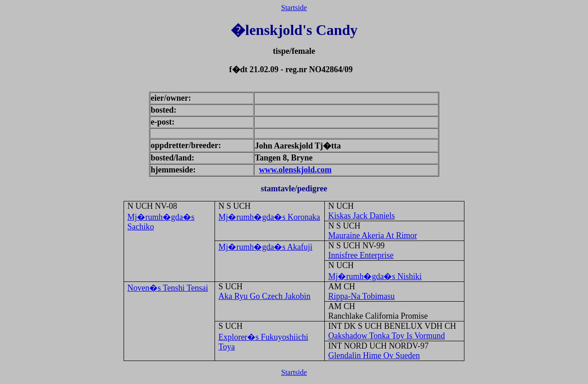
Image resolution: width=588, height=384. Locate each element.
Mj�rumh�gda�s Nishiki (375, 276)
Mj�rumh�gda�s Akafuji (265, 247)
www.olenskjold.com (295, 170)
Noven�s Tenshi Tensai (168, 288)
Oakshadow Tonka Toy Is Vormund (386, 336)
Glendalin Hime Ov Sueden (374, 355)
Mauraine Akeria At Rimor (372, 235)
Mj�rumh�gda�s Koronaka (269, 217)
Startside (294, 8)
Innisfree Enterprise (361, 255)
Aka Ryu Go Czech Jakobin (264, 296)
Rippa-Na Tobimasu (361, 296)
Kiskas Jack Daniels (361, 216)
